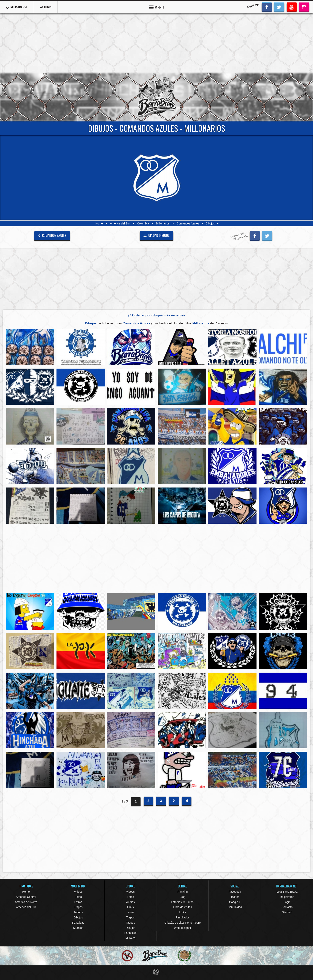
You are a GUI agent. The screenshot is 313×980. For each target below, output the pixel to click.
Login (287, 902)
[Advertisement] (156, 43)
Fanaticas (78, 923)
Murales (78, 928)
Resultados (183, 917)
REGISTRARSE (17, 7)
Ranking (183, 892)
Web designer (183, 928)
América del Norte (26, 902)
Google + (235, 902)
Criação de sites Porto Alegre (183, 923)
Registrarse (287, 897)
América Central (26, 897)
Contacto (287, 907)
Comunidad (235, 907)
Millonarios (163, 223)
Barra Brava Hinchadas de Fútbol (156, 97)
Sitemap (287, 912)
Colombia (143, 223)
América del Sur (120, 223)
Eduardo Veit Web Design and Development (157, 972)
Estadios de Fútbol (183, 902)
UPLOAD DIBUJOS (156, 235)
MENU (156, 7)
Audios (130, 902)
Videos (78, 892)
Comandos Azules (188, 223)
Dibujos (78, 917)
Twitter (235, 897)
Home (99, 223)
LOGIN (46, 7)
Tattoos (78, 912)
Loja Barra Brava (287, 892)
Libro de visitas (183, 907)
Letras (78, 902)
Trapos (78, 907)
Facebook (235, 892)
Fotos (78, 897)
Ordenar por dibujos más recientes (156, 315)
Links (130, 907)
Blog (183, 897)
